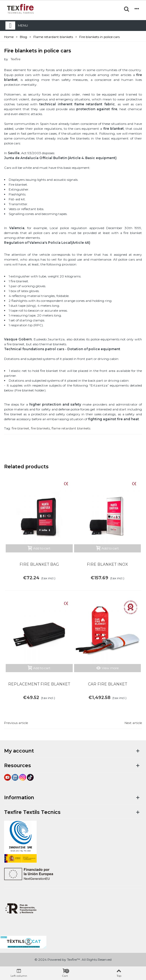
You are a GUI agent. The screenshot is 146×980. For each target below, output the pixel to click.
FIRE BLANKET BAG (39, 564)
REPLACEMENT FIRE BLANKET (39, 684)
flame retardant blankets (71, 428)
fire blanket (20, 428)
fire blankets (40, 428)
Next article (133, 723)
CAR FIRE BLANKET (107, 684)
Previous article (16, 723)
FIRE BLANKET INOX (107, 564)
